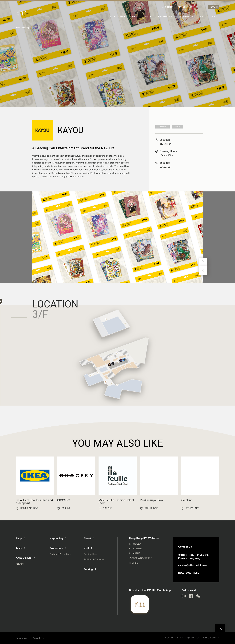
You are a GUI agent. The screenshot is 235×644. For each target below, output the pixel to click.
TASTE (148, 17)
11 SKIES (134, 563)
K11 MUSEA (135, 544)
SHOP (135, 17)
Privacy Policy (39, 638)
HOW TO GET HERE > (190, 573)
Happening (56, 538)
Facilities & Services (94, 559)
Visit (86, 548)
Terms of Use (22, 638)
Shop (19, 538)
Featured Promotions (60, 554)
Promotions (56, 548)
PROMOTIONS (186, 17)
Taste (19, 548)
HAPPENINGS (165, 17)
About (87, 538)
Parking (181, 7)
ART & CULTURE (117, 17)
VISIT (203, 17)
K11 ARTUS (135, 553)
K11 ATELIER (135, 549)
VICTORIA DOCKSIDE (140, 558)
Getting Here (90, 554)
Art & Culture (24, 558)
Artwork (20, 564)
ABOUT (216, 17)
